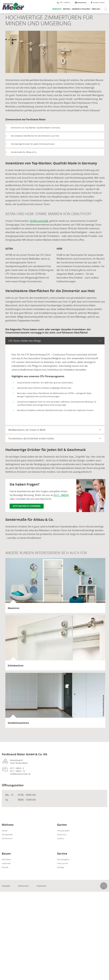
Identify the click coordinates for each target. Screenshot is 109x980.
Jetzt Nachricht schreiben (27, 506)
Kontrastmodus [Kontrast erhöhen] (81, 3)
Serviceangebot (63, 859)
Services (66, 9)
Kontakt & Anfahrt (98, 2)
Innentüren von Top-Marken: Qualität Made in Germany (36, 128)
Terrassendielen (63, 831)
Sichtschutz (62, 834)
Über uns (96, 9)
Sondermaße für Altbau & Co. (24, 152)
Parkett (5, 831)
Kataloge (60, 867)
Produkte (57, 9)
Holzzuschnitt (62, 863)
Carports (61, 838)
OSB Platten (6, 859)
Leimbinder (6, 863)
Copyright (6, 886)
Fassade (5, 867)
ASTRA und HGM (39, 221)
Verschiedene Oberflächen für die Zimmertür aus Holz (35, 136)
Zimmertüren (7, 838)
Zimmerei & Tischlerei (81, 9)
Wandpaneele (7, 834)
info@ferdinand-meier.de (20, 774)
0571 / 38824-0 (64, 2)
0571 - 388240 (61, 495)
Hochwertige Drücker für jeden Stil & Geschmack (33, 144)
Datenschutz (23, 886)
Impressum (41, 886)
